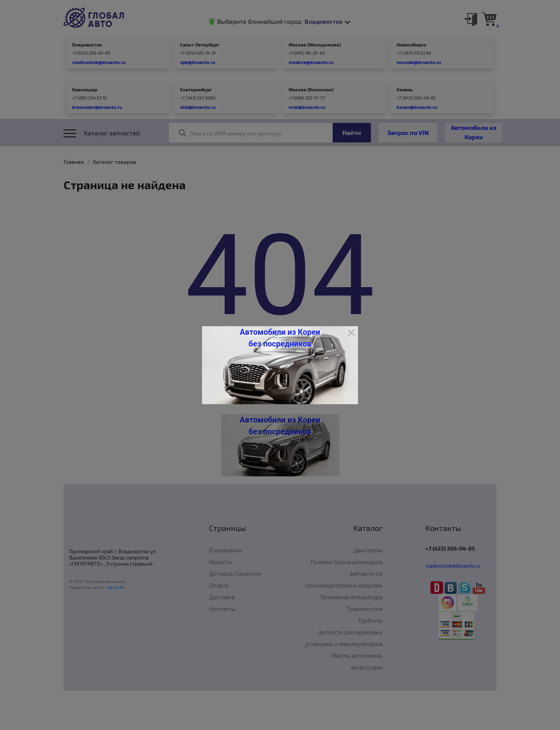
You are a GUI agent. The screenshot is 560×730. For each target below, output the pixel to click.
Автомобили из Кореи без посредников (280, 338)
